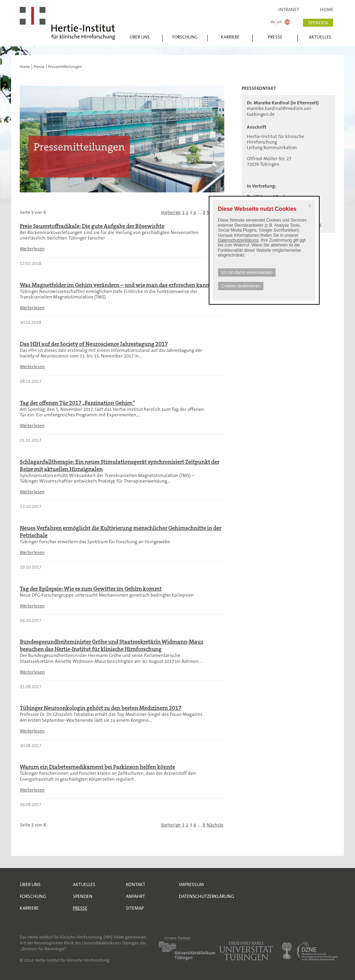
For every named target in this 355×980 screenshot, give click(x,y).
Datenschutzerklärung (238, 240)
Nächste (215, 825)
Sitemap (135, 908)
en (280, 22)
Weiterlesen (32, 249)
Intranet (289, 10)
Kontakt (136, 884)
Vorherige (171, 212)
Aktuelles (320, 37)
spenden (318, 23)
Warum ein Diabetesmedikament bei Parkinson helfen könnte (97, 767)
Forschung (185, 37)
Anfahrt (135, 896)
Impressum (191, 884)
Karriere (230, 37)
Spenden (83, 896)
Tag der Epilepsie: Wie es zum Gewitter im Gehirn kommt (91, 589)
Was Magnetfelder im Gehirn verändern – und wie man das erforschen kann (115, 285)
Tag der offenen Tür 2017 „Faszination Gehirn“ (77, 403)
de (273, 22)
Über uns (140, 37)
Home (327, 10)
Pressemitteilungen (65, 67)
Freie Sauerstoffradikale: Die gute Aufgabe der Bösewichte (92, 226)
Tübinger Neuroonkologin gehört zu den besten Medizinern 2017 (101, 708)
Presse (275, 37)
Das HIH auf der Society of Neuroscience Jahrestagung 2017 (94, 344)
